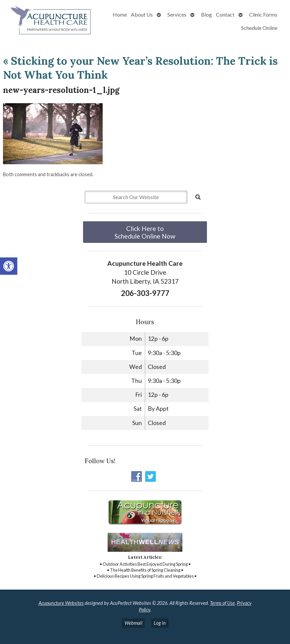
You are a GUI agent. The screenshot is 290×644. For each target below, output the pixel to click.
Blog (206, 14)
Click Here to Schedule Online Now (145, 232)
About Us (142, 14)
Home (120, 14)
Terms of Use (222, 603)
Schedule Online (259, 28)
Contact (225, 14)
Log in (160, 623)
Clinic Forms (263, 14)
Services (177, 14)
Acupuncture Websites (61, 603)
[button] (9, 266)
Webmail (133, 623)
